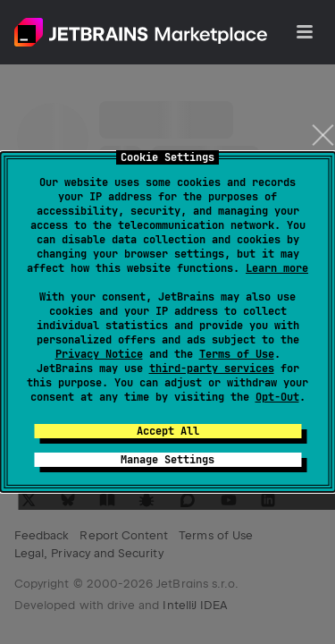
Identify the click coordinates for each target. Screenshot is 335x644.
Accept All (168, 431)
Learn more (277, 268)
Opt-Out (277, 397)
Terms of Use (237, 354)
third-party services (212, 369)
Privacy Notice (99, 354)
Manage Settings (167, 460)
